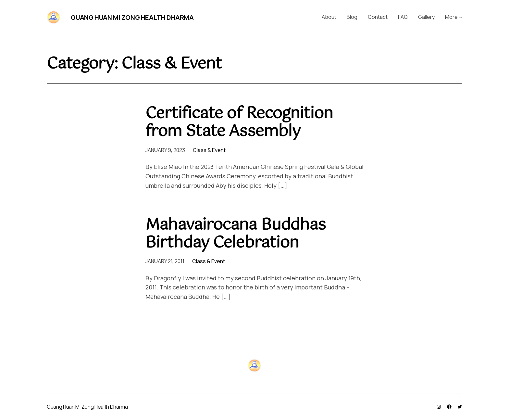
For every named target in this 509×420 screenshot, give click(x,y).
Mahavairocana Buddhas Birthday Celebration (236, 234)
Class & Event (209, 150)
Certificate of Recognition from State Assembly (239, 123)
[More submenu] (461, 17)
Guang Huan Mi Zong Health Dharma (132, 17)
